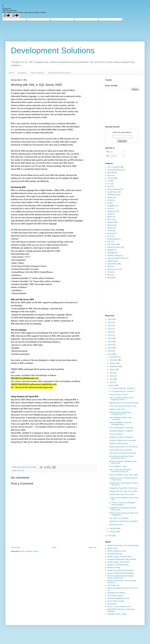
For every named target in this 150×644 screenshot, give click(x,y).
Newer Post (16, 548)
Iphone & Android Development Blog (120, 573)
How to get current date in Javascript (122, 453)
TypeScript (111, 261)
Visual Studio (112, 264)
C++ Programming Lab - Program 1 (122, 391)
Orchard (110, 233)
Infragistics (111, 206)
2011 (110, 354)
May (111, 379)
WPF (109, 266)
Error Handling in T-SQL (118, 466)
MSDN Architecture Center (117, 551)
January (113, 532)
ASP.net (110, 178)
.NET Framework (114, 167)
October (113, 363)
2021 (110, 329)
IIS (108, 203)
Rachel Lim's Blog (114, 568)
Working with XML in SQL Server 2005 (123, 491)
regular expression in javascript (120, 450)
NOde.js (110, 225)
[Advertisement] (119, 297)
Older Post (92, 548)
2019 (110, 335)
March (112, 385)
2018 (110, 338)
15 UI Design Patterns (115, 596)
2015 (110, 348)
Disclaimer (22, 73)
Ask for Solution (37, 73)
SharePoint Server (114, 247)
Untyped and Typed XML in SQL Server (124, 488)
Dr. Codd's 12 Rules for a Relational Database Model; (122, 504)
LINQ (109, 214)
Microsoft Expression (115, 554)
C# (108, 181)
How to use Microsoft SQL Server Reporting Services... (121, 399)
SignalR (110, 250)
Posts (110, 152)
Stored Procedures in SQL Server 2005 (123, 475)
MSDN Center (112, 548)
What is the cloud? (116, 525)
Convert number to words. (119, 395)
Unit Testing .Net (113, 585)
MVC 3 (110, 220)
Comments (112, 156)
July (111, 373)
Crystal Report (113, 192)
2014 (110, 351)
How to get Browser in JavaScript (121, 428)
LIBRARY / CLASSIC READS (118, 565)
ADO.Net (111, 173)
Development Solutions (53, 50)
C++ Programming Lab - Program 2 (122, 388)
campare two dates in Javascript (121, 437)
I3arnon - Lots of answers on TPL (119, 607)
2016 (110, 345)
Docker (110, 198)
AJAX (109, 175)
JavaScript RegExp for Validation (121, 431)
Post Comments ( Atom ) (30, 551)
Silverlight (111, 253)
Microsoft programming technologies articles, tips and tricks (120, 577)
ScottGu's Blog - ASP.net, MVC (118, 562)
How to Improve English (116, 601)
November (114, 360)
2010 (110, 536)
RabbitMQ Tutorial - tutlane (117, 614)
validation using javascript (119, 444)
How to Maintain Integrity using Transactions (120, 418)
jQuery (110, 278)
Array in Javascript (116, 434)
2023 (110, 323)
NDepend (111, 222)
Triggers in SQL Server (118, 409)
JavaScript (111, 211)
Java (109, 208)
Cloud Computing (114, 189)
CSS (109, 186)
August (112, 370)
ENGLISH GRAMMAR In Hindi (118, 598)
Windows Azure (113, 269)
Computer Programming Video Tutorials (122, 559)
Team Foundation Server (116, 258)
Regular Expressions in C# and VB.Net (123, 447)
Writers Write (112, 604)
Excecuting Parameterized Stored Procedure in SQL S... (121, 457)
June (112, 376)
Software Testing (113, 255)
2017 (110, 342)
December (114, 357)
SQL (109, 242)
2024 (110, 319)
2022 (110, 326)
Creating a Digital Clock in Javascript (122, 440)
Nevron (110, 228)
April (111, 382)
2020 (110, 332)
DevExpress (112, 195)
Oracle (110, 231)
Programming (112, 239)
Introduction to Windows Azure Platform (124, 521)
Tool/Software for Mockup (116, 593)
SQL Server (21, 470)
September (114, 366)
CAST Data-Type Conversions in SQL (123, 406)
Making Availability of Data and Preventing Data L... (120, 423)
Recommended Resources (60, 73)
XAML (110, 272)
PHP (109, 236)
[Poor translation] (15, 16)
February (113, 528)
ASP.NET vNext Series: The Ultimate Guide (123, 546)
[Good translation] (7, 16)
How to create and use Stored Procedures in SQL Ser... (120, 471)
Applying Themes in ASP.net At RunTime (124, 403)
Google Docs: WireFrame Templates (120, 570)
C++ (109, 184)
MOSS (110, 217)
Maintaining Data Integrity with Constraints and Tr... (120, 413)
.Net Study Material (114, 170)
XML (109, 275)
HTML (110, 200)
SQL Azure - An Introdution (119, 518)
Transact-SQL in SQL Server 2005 (122, 494)
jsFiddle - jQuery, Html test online (119, 557)
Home (11, 73)
